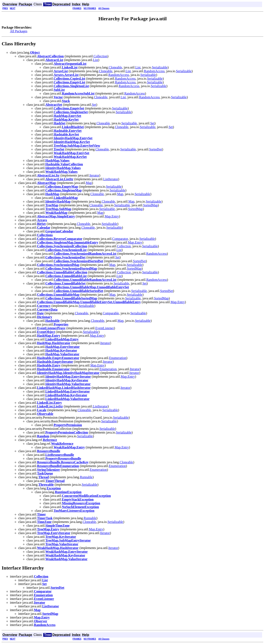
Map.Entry (112, 216)
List (96, 60)
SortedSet (156, 149)
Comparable (111, 313)
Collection (101, 56)
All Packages (19, 31)
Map (89, 183)
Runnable (86, 477)
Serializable (160, 67)
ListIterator (111, 179)
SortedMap (150, 205)
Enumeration (118, 358)
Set (94, 105)
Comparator (120, 239)
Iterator (94, 175)
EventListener (105, 328)
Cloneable (115, 67)
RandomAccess (154, 71)
